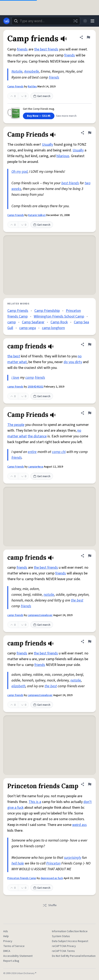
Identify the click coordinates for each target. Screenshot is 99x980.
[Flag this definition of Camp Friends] (90, 133)
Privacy (8, 941)
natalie (49, 595)
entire (32, 452)
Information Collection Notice (70, 931)
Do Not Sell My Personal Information (74, 956)
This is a (35, 802)
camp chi (59, 452)
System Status (61, 936)
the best (14, 356)
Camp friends (15, 87)
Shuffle (50, 905)
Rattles (32, 87)
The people (16, 425)
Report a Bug (11, 961)
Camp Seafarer (33, 322)
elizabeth (18, 686)
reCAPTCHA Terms (63, 951)
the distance (37, 436)
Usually (47, 145)
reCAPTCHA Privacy (64, 946)
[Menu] (92, 21)
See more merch (66, 116)
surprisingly (73, 858)
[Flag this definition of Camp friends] (88, 37)
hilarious (63, 156)
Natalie (17, 71)
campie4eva (36, 467)
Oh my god (20, 172)
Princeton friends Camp (22, 878)
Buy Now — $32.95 (39, 116)
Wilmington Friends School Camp (59, 316)
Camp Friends (16, 215)
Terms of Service (14, 946)
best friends (70, 183)
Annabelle (32, 71)
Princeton (53, 863)
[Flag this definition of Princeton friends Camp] (90, 784)
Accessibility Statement (18, 956)
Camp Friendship (47, 311)
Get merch (42, 96)
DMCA (7, 951)
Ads (6, 931)
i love (15, 378)
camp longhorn (53, 328)
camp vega (28, 328)
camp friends (15, 387)
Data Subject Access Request (70, 941)
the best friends (46, 49)
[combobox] (46, 21)
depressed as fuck (52, 878)
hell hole (18, 863)
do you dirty (73, 362)
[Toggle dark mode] (85, 21)
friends (22, 49)
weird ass (79, 825)
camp (12, 322)
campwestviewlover (40, 615)
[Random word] (75, 21)
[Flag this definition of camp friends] (90, 344)
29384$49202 (35, 387)
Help (6, 936)
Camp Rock (59, 322)
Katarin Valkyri (37, 215)
